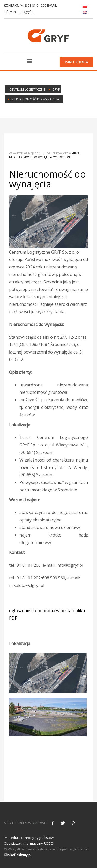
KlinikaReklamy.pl (18, 855)
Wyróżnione (62, 157)
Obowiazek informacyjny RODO (29, 843)
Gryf (75, 153)
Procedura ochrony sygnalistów (29, 838)
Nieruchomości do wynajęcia (30, 157)
